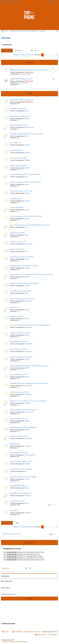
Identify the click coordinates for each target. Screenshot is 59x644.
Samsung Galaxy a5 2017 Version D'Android (26, 182)
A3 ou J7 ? (15, 307)
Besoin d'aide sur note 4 (20, 436)
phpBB (12, 640)
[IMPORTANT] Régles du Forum (22, 79)
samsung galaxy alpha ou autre (22, 357)
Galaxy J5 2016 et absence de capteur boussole (28, 134)
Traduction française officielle (11, 642)
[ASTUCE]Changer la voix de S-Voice (24, 410)
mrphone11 (28, 496)
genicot (27, 377)
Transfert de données (19, 158)
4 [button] (51, 55)
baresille (27, 464)
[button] (57, 55)
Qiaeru (25, 642)
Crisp (26, 227)
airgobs (27, 184)
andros (27, 319)
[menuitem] (16, 2)
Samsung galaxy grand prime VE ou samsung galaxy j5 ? (30, 366)
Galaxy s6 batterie (18, 316)
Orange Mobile (23, 83)
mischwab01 (29, 344)
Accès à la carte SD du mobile (22, 469)
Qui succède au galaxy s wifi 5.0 (22, 461)
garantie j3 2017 (17, 150)
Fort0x (26, 111)
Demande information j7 (20, 342)
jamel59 (27, 359)
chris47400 (28, 438)
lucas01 (27, 193)
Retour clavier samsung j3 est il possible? (25, 283)
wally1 (26, 235)
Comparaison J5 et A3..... (20, 349)
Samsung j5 (16, 444)
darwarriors (28, 351)
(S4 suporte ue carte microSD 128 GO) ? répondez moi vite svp (32, 274)
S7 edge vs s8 (17, 143)
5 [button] (54, 55)
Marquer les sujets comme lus (23, 55)
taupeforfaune (29, 127)
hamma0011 (29, 244)
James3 (27, 168)
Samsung (6, 38)
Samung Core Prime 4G (20, 453)
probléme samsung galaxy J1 (22, 493)
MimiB (26, 503)
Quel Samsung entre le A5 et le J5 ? (24, 299)
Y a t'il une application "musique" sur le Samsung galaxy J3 (31, 325)
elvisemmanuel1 (30, 455)
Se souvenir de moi (9, 594)
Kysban (27, 118)
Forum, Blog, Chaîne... (25, 74)
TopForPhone (29, 72)
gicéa (26, 177)
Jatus (26, 293)
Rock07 (27, 430)
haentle (27, 479)
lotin (26, 471)
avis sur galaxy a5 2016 (20, 125)
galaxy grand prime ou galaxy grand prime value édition (30, 383)
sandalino (28, 268)
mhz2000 (28, 513)
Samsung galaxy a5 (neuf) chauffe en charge (27, 216)
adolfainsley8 (29, 412)
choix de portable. (18, 207)
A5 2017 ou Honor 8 (18, 242)
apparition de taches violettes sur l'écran (25, 266)
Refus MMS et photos (19, 166)
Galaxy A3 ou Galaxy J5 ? (20, 486)
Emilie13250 (28, 386)
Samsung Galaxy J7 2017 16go (22, 191)
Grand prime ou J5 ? (19, 501)
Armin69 (27, 145)
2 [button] (45, 55)
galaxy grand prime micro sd (21, 333)
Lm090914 (28, 394)
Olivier (26, 136)
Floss (26, 251)
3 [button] (48, 55)
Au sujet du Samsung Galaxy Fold (23, 100)
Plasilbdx (27, 160)
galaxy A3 (15, 510)
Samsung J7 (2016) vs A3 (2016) (23, 257)
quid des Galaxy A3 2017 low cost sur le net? (26, 174)
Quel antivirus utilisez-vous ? (21, 116)
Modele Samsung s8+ (19, 109)
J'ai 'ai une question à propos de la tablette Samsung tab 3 (31, 225)
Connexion (5, 576)
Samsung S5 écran (18, 249)
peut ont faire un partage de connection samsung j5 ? (29, 401)
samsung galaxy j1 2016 (20, 375)
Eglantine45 (28, 327)
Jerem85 (27, 403)
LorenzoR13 (28, 301)
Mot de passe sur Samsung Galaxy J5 (24, 427)
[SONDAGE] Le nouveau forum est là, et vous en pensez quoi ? (31, 70)
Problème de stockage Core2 (22, 291)
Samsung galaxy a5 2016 (20, 392)
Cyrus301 (28, 286)
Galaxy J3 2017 (17, 199)
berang (27, 488)
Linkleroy (27, 153)
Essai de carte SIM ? (19, 233)
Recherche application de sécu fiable (24, 477)
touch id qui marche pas (20, 419)
